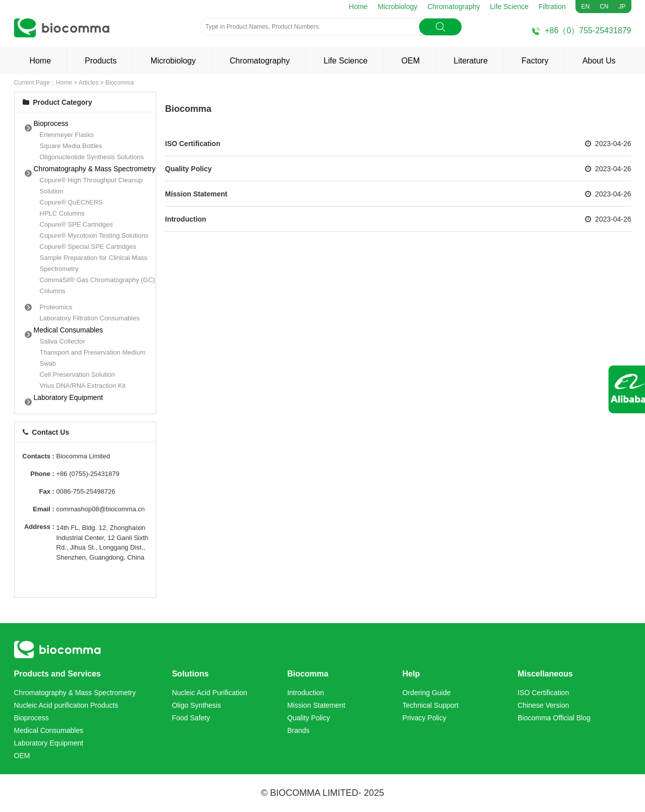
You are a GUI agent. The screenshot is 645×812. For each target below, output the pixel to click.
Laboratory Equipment (69, 397)
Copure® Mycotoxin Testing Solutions (94, 235)
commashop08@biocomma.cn (101, 509)
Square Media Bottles (71, 146)
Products (101, 61)
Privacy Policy (425, 718)
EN (585, 7)
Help (411, 674)
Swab (48, 363)
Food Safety (191, 718)
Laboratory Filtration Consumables (90, 318)
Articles (88, 83)
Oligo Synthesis (196, 705)
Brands (298, 730)
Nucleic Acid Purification (209, 693)
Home (358, 7)
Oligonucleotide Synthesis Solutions (92, 157)
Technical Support (431, 705)
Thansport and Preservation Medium (93, 352)
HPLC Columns (62, 213)
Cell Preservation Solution (78, 375)
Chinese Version (543, 705)
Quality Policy (189, 169)
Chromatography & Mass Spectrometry (95, 169)
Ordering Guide (427, 693)
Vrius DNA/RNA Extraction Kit (83, 386)
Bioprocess (51, 123)
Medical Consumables (69, 330)
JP (622, 7)
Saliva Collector (62, 341)
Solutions (190, 674)
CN (604, 7)
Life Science (509, 7)
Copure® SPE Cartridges (76, 224)
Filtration (552, 7)
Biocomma (120, 83)
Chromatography (454, 7)
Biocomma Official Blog (554, 718)
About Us (599, 61)
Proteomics (56, 307)
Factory (535, 61)
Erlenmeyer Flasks (67, 135)
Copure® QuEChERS (71, 202)
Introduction (186, 219)
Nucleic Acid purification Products (66, 705)
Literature (471, 61)
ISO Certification (193, 144)
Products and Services (58, 674)
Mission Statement (197, 194)
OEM (411, 61)
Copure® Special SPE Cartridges (88, 247)
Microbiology (398, 7)
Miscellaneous (545, 674)
